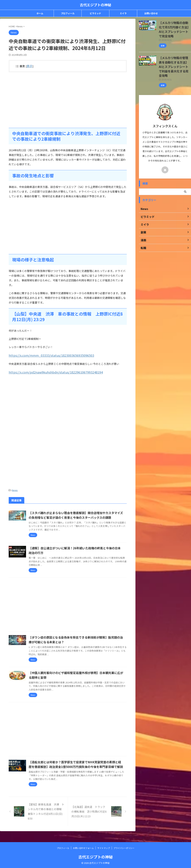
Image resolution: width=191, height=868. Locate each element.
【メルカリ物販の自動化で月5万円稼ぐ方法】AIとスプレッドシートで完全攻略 (175, 26)
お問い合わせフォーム (83, 848)
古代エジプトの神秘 (95, 5)
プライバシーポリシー (124, 848)
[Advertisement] (68, 100)
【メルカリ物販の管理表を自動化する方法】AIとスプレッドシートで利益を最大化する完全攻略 (175, 57)
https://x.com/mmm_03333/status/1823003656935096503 (43, 355)
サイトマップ (104, 848)
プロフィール (68, 13)
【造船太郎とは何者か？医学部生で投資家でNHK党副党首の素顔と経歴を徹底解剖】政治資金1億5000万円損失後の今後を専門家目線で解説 (85, 770)
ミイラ (123, 13)
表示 (29, 66)
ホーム (40, 13)
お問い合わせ (151, 13)
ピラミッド (95, 13)
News (15, 489)
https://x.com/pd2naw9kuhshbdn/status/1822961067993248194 (47, 371)
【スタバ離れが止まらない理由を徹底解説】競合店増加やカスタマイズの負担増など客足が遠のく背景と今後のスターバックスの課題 (84, 516)
